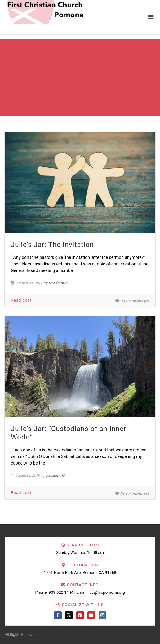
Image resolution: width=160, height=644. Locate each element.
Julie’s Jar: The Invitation (52, 245)
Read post (21, 300)
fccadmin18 (58, 283)
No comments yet (132, 301)
